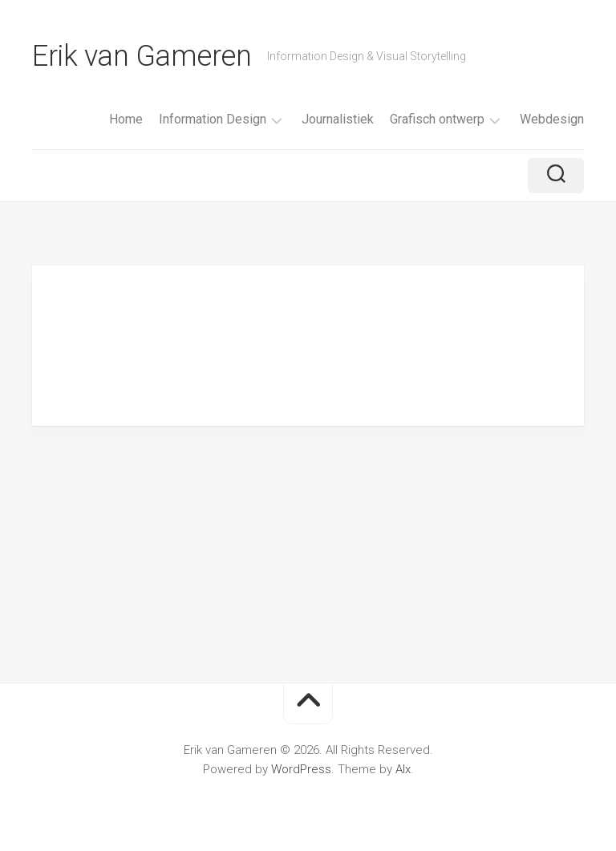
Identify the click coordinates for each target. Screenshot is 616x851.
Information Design (213, 119)
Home (126, 119)
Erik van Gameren (142, 56)
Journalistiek (338, 119)
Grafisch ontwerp (437, 119)
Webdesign (552, 119)
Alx (403, 769)
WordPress (301, 769)
